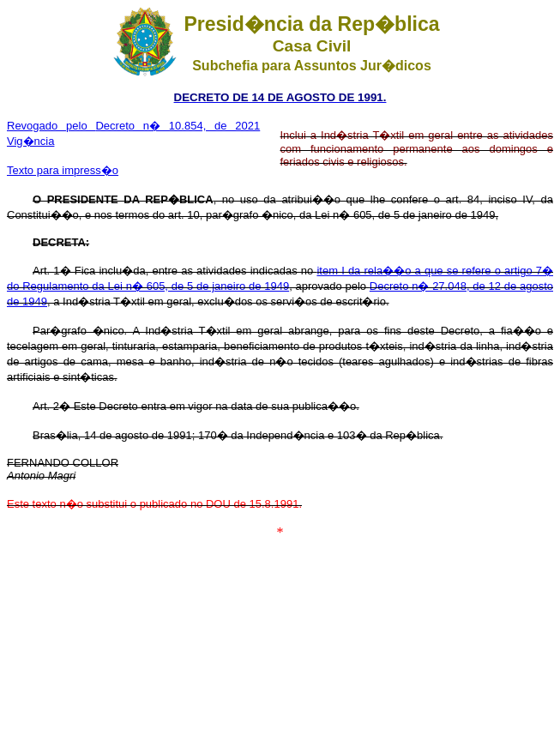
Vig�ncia (30, 141)
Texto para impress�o (63, 170)
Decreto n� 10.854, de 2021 (178, 126)
